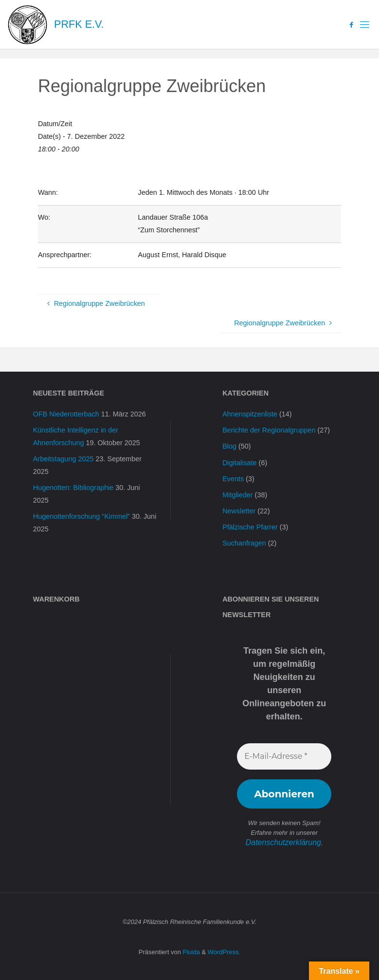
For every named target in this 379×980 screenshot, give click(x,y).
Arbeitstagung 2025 (63, 459)
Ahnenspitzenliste (250, 414)
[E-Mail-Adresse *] (284, 756)
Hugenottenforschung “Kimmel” (81, 516)
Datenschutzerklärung (283, 842)
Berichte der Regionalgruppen (269, 430)
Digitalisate (239, 463)
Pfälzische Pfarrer (250, 527)
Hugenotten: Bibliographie (73, 488)
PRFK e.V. (79, 24)
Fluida (190, 951)
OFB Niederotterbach (66, 414)
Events (233, 479)
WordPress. (224, 951)
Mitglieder (237, 495)
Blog (229, 446)
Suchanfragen (244, 543)
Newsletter (239, 511)
